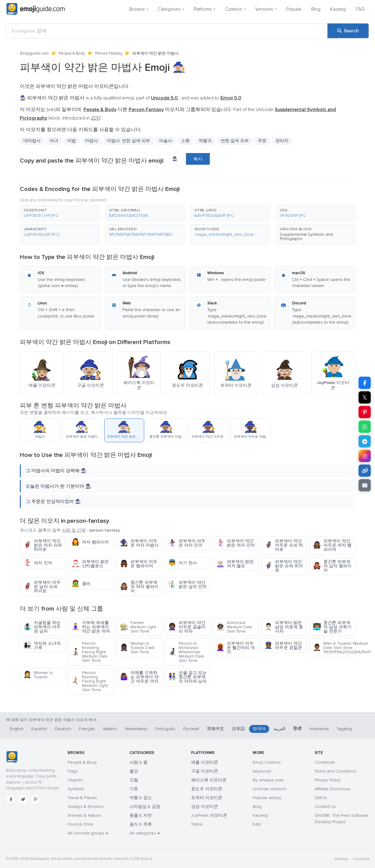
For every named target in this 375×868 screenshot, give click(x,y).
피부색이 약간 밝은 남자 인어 (187, 585)
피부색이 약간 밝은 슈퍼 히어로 (284, 566)
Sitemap (341, 859)
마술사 (166, 141)
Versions (266, 9)
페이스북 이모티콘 (209, 780)
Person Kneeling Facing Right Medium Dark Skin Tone (89, 652)
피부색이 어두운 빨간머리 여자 (236, 648)
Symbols (76, 789)
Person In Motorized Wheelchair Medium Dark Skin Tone (186, 652)
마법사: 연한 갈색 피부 (129, 141)
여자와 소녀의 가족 (42, 646)
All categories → (145, 833)
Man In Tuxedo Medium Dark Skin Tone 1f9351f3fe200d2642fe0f (334, 648)
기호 (134, 789)
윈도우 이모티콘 (207, 789)
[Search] (348, 31)
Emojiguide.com (34, 53)
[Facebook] (11, 799)
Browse (139, 9)
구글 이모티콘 (205, 771)
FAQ (360, 9)
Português (165, 729)
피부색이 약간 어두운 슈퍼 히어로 (284, 545)
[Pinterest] (35, 799)
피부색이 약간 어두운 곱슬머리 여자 (187, 627)
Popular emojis (267, 798)
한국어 (259, 729)
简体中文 (216, 729)
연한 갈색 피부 (235, 141)
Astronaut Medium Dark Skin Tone (234, 627)
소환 (185, 141)
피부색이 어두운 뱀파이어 (139, 564)
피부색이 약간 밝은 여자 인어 (236, 543)
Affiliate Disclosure (332, 789)
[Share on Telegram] (365, 441)
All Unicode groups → (88, 833)
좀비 (81, 584)
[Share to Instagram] (365, 456)
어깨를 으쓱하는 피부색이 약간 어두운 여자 (139, 677)
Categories (171, 9)
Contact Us (325, 807)
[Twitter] (23, 799)
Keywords (262, 771)
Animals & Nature (84, 815)
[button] (59, 213)
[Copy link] (365, 471)
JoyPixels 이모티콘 (209, 815)
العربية (279, 729)
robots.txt (361, 859)
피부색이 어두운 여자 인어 (187, 543)
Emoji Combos (267, 762)
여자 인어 (38, 563)
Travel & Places (82, 798)
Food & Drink (80, 824)
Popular (294, 9)
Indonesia (319, 729)
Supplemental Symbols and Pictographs (306, 237)
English (17, 729)
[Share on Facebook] (365, 383)
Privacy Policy (328, 780)
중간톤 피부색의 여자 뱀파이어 (139, 587)
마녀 (54, 141)
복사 (198, 159)
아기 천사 (182, 563)
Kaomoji (338, 9)
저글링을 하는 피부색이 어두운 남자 (42, 627)
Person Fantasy (109, 53)
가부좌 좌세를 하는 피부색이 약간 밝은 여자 (91, 627)
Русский (191, 729)
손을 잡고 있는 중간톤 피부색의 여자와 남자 (187, 677)
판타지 (282, 141)
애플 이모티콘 (205, 762)
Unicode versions (270, 789)
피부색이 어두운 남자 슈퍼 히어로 (42, 587)
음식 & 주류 (141, 824)
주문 (262, 141)
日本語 (238, 729)
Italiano (110, 729)
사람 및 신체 (74, 530)
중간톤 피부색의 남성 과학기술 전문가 (332, 627)
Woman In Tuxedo (38, 675)
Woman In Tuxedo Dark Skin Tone (137, 648)
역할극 (205, 141)
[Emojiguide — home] (36, 9)
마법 (72, 141)
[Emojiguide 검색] (167, 31)
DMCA (321, 798)
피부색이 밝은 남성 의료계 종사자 (284, 627)
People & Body (72, 53)
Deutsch (63, 729)
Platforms (204, 9)
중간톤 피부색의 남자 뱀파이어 (332, 566)
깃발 (134, 780)
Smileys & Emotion (86, 807)
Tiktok (197, 824)
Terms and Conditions (336, 771)
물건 (134, 771)
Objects (75, 780)
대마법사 (32, 141)
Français (87, 729)
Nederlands (136, 729)
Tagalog (344, 729)
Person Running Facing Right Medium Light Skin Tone (89, 681)
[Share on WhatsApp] (365, 427)
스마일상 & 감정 (145, 807)
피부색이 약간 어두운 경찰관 (283, 646)
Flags (73, 771)
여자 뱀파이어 (90, 542)
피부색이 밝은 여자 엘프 (235, 564)
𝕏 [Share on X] (365, 397)
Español (39, 729)
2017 (95, 118)
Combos (235, 9)
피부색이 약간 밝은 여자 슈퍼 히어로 (43, 545)
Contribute (325, 762)
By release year (268, 780)
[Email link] (365, 485)
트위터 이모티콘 (207, 798)
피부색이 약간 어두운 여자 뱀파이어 (332, 545)
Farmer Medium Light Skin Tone (138, 627)
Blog (316, 9)
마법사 (91, 141)
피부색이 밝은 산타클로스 (90, 564)
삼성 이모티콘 (205, 807)
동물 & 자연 (141, 815)
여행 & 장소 (141, 798)
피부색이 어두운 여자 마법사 (139, 543)
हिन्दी (297, 729)
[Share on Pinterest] (365, 412)
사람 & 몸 (139, 762)
